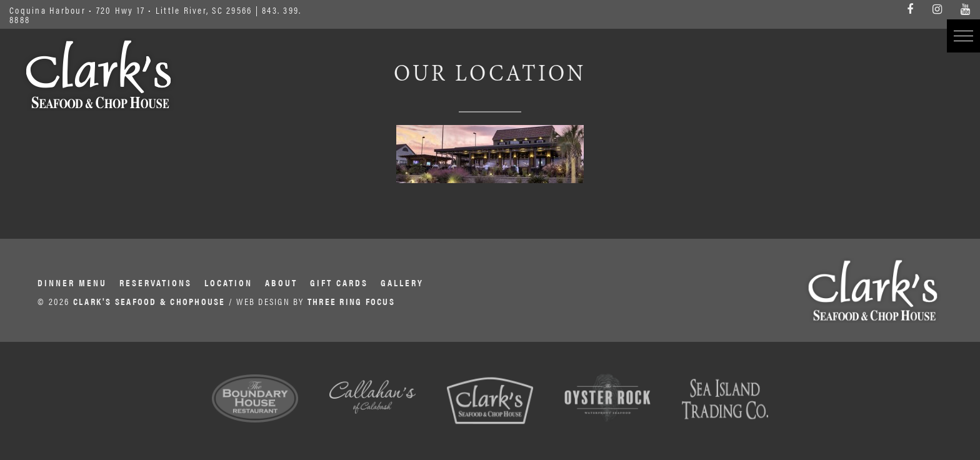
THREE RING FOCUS (351, 301)
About (281, 282)
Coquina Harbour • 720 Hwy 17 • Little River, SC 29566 (131, 10)
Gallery (402, 282)
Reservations (156, 282)
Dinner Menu (72, 282)
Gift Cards (339, 282)
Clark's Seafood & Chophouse (98, 74)
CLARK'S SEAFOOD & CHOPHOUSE (149, 301)
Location (228, 282)
